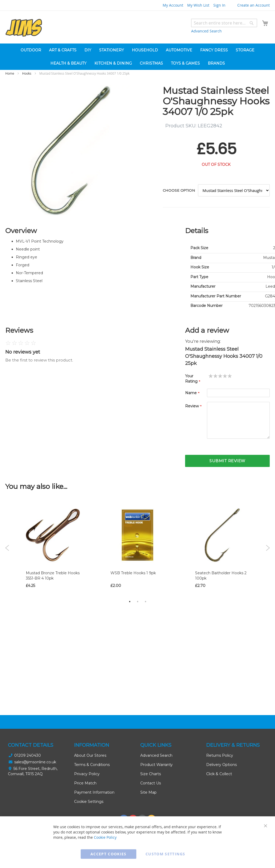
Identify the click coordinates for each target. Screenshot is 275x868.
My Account (173, 5)
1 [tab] (130, 601)
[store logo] (24, 28)
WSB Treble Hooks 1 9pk (133, 573)
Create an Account (254, 5)
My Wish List (198, 5)
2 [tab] (138, 601)
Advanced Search (206, 31)
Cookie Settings (89, 802)
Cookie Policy (105, 837)
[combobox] (224, 23)
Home (10, 73)
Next (268, 548)
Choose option (179, 190)
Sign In (219, 5)
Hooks (27, 73)
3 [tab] (146, 601)
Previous (7, 548)
